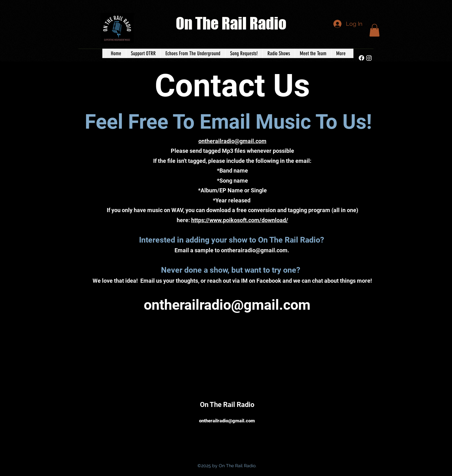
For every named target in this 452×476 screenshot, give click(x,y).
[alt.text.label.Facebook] (361, 58)
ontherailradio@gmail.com (227, 305)
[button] (374, 30)
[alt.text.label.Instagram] (369, 58)
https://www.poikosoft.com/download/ (240, 220)
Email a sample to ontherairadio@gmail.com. (232, 250)
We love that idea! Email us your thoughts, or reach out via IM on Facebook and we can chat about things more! (232, 281)
